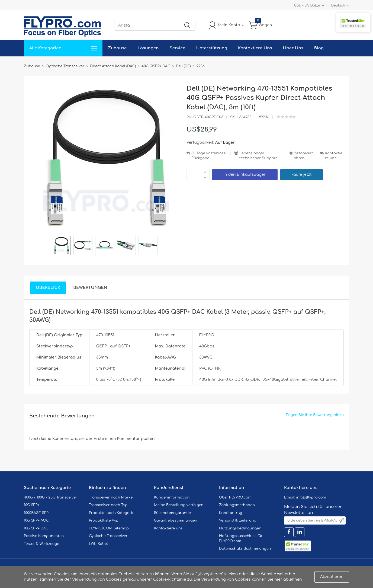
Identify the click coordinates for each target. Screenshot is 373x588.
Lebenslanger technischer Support (258, 156)
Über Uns (293, 48)
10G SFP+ (32, 505)
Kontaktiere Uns (255, 48)
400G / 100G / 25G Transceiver (51, 497)
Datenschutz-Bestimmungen (245, 549)
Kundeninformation (172, 497)
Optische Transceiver (108, 536)
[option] (61, 246)
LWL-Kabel (98, 544)
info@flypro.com (311, 497)
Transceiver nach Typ (108, 505)
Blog (319, 48)
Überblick (48, 288)
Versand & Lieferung (238, 520)
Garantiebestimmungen (176, 520)
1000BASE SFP (36, 513)
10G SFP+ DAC (36, 528)
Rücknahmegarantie (172, 513)
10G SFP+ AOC (36, 520)
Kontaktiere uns (334, 156)
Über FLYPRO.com (235, 497)
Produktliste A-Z (103, 520)
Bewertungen (90, 288)
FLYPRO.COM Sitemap (109, 528)
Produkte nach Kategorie (112, 513)
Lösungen (148, 48)
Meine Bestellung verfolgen (179, 505)
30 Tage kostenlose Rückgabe (208, 156)
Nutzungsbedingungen (240, 528)
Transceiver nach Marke (111, 497)
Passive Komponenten (44, 536)
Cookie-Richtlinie (170, 579)
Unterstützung (212, 48)
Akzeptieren (332, 577)
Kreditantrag (231, 513)
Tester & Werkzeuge (41, 544)
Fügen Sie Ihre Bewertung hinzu (315, 415)
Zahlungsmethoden (237, 505)
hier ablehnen (288, 579)
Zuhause (117, 48)
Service (177, 48)
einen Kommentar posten (130, 439)
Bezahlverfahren (303, 156)
